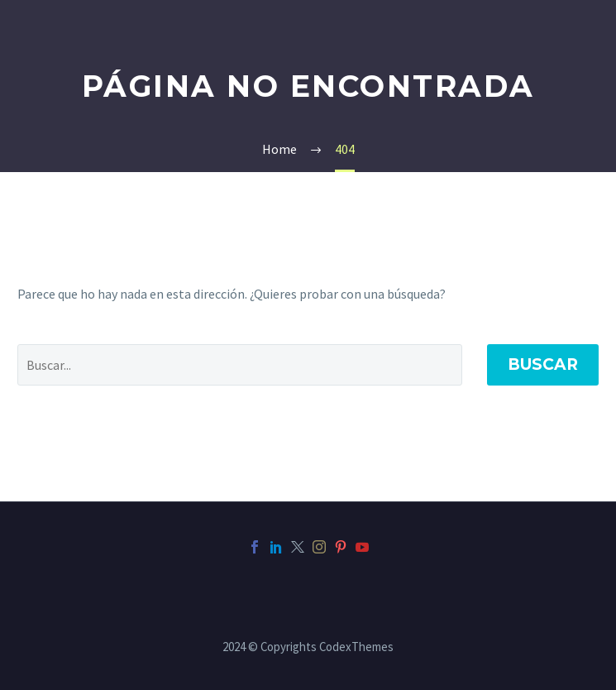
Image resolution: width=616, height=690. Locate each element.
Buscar (543, 364)
